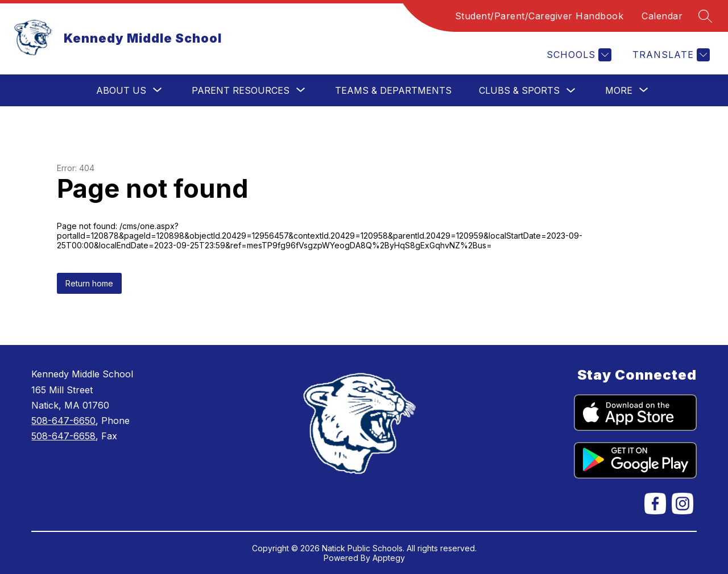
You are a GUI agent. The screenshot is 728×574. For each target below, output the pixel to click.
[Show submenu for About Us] (121, 90)
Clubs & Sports (519, 90)
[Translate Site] (670, 55)
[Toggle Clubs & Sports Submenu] (571, 91)
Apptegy (389, 558)
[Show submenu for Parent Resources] (241, 90)
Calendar (662, 16)
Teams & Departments (393, 90)
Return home (89, 283)
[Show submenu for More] (619, 90)
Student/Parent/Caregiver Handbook (539, 16)
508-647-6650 (63, 421)
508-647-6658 (63, 436)
